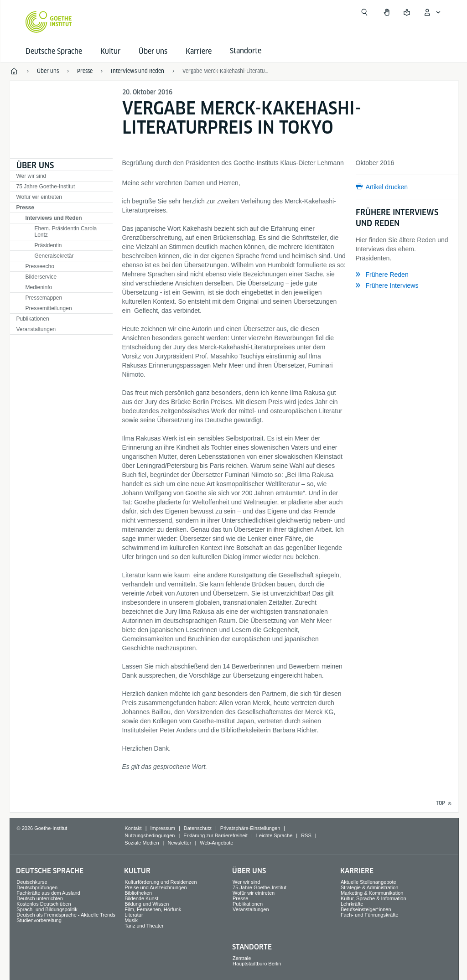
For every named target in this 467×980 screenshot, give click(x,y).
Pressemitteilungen (49, 308)
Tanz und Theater (144, 926)
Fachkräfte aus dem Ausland (48, 893)
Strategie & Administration (370, 887)
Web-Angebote (216, 843)
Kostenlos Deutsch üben (44, 904)
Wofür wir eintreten (39, 197)
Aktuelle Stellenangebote (368, 882)
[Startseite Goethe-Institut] (49, 22)
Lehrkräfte (352, 904)
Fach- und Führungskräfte (370, 915)
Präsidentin (48, 245)
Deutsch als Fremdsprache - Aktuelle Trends (66, 915)
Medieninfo (39, 287)
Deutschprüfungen (37, 887)
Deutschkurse (32, 882)
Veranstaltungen (36, 329)
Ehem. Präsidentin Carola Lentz (66, 232)
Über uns (153, 51)
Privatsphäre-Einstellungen (250, 828)
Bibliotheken (138, 893)
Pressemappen (44, 298)
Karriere (199, 51)
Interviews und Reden (54, 218)
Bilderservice (41, 277)
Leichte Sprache (275, 835)
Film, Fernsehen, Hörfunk (153, 909)
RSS (306, 835)
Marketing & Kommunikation (372, 893)
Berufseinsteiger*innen (366, 909)
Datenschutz (198, 828)
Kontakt (133, 828)
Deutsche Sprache (54, 51)
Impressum (163, 828)
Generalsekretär (54, 256)
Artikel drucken (387, 187)
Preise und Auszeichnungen (156, 887)
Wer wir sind (31, 176)
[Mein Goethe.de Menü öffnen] (432, 12)
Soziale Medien (142, 843)
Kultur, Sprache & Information (374, 898)
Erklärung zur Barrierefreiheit (215, 835)
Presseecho (40, 266)
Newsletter (179, 843)
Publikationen (33, 319)
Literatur (134, 915)
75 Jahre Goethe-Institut (46, 187)
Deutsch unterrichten (40, 898)
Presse (25, 207)
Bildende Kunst (141, 898)
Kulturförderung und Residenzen (161, 882)
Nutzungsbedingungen (150, 835)
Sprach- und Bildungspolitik (47, 909)
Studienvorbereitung (39, 920)
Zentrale (242, 958)
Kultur (110, 51)
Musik (131, 920)
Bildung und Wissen (147, 904)
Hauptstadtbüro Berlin (257, 964)
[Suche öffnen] (364, 12)
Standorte (252, 947)
